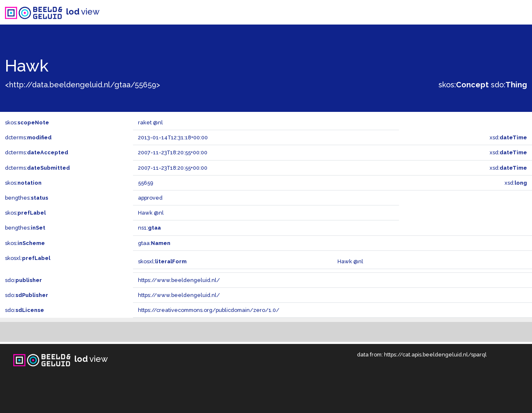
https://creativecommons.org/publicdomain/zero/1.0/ (209, 310)
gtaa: (154, 243)
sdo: (509, 85)
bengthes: (27, 198)
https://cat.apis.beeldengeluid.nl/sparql (435, 355)
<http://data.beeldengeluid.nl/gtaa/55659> (83, 85)
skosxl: (28, 258)
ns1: (149, 228)
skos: (464, 85)
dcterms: (28, 137)
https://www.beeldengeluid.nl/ (179, 280)
